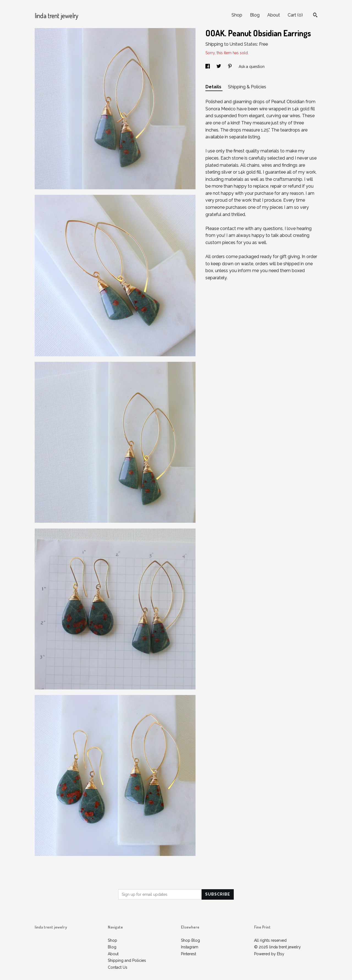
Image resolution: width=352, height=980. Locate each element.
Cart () (295, 15)
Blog (255, 15)
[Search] (315, 16)
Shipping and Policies (127, 960)
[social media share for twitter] (219, 67)
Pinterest (189, 954)
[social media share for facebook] (208, 67)
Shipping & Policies (247, 87)
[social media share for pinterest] (230, 67)
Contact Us (118, 967)
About (274, 15)
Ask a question (252, 67)
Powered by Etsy (269, 954)
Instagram (190, 947)
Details (214, 87)
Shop (237, 15)
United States (243, 44)
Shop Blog (190, 940)
